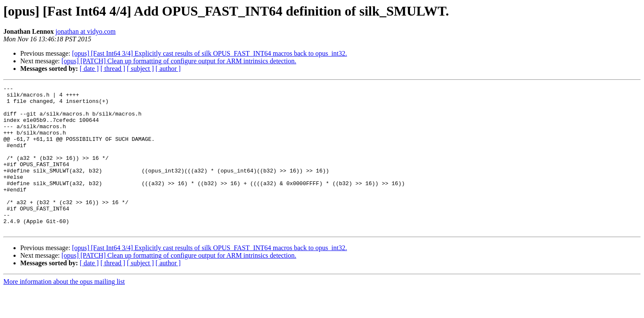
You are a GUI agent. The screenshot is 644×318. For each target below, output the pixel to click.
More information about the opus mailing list (64, 311)
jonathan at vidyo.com (86, 31)
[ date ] (89, 69)
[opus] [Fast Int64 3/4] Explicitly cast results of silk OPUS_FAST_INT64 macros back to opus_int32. (210, 53)
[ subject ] (140, 69)
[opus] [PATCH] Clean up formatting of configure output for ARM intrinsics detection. (179, 61)
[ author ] (168, 69)
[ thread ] (113, 69)
